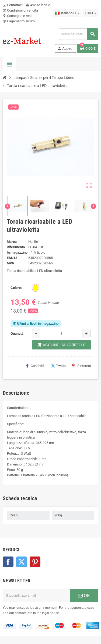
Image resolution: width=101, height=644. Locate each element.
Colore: (16, 288)
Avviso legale (38, 5)
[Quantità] (61, 334)
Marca (12, 242)
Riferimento (16, 247)
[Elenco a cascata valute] (90, 13)
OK (84, 596)
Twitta (58, 366)
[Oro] (36, 288)
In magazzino (17, 252)
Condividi (35, 366)
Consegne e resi (17, 16)
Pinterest (82, 366)
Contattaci (13, 5)
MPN (11, 263)
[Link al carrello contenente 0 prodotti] (88, 48)
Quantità (17, 333)
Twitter (22, 562)
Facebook (8, 562)
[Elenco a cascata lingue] (67, 13)
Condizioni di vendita (20, 10)
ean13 (12, 258)
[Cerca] (78, 34)
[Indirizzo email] (36, 596)
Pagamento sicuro (19, 21)
